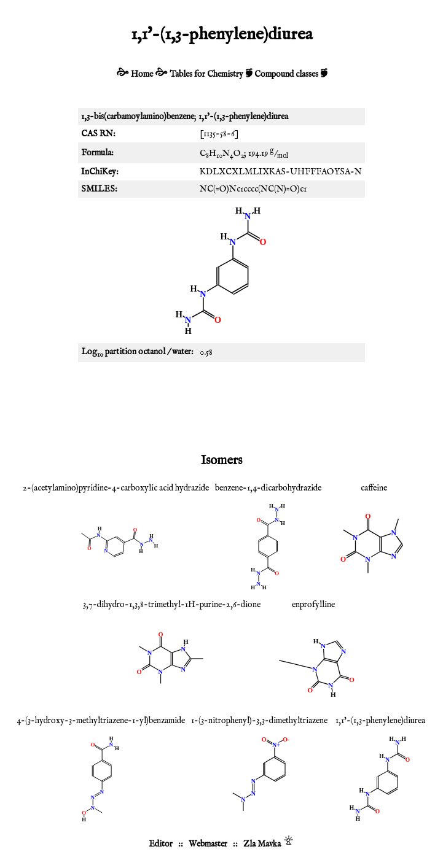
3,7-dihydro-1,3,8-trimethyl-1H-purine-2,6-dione (172, 605)
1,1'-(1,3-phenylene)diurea (380, 721)
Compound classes (286, 74)
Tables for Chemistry (206, 74)
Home (142, 74)
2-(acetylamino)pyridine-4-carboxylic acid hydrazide (116, 488)
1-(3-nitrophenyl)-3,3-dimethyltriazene (259, 721)
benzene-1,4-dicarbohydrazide (268, 488)
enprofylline (313, 605)
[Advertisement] (222, 405)
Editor (161, 844)
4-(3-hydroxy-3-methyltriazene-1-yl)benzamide (101, 721)
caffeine (374, 488)
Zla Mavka (262, 844)
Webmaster (208, 844)
